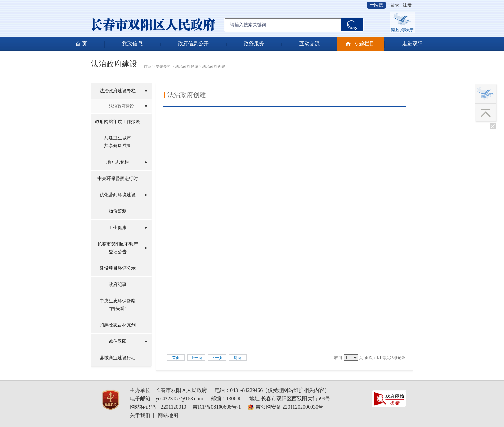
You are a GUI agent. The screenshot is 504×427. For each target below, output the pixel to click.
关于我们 (140, 415)
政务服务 (254, 44)
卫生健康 (118, 228)
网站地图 (168, 415)
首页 (148, 67)
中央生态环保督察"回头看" (118, 305)
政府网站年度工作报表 (118, 122)
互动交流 (310, 44)
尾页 (238, 358)
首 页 (81, 44)
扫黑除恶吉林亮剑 (118, 325)
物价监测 (118, 211)
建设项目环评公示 (118, 268)
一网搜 (376, 5)
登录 (395, 5)
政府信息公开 (193, 44)
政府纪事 (118, 285)
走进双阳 (412, 44)
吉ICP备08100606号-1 (217, 407)
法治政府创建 (214, 67)
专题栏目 (364, 44)
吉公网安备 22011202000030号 (289, 407)
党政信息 (132, 44)
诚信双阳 (118, 341)
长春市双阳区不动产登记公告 (118, 248)
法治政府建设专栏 (118, 91)
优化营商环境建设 (118, 195)
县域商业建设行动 (118, 358)
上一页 (196, 358)
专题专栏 (163, 67)
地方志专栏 (118, 162)
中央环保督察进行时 (118, 178)
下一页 (217, 358)
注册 (407, 5)
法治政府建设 (187, 67)
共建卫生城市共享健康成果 (118, 142)
